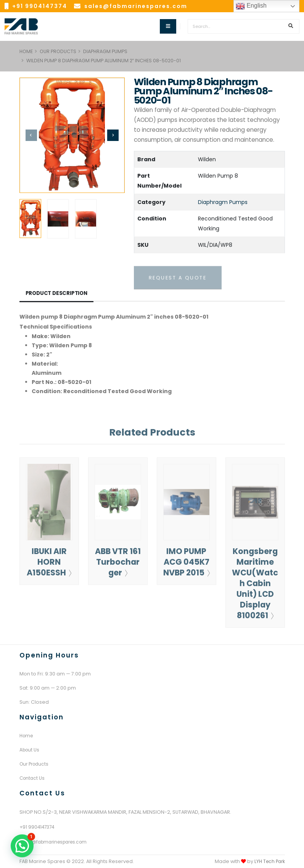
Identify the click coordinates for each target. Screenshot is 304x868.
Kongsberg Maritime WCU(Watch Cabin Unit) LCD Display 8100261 (255, 586)
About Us (30, 750)
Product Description (58, 293)
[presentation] (31, 135)
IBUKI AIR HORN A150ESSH (49, 565)
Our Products (58, 51)
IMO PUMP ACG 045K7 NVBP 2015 (187, 570)
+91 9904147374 (40, 6)
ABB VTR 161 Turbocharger (118, 565)
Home (27, 736)
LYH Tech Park (269, 861)
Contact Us (33, 778)
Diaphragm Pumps (105, 51)
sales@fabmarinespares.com (136, 6)
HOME (26, 51)
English (251, 6)
